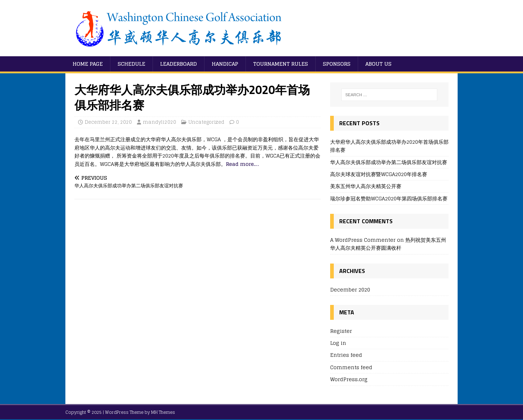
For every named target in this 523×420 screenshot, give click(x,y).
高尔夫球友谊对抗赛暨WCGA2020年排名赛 (379, 174)
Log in (338, 343)
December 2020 (350, 290)
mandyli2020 (159, 122)
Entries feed (346, 355)
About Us (378, 64)
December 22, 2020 (108, 122)
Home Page (88, 64)
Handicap (225, 64)
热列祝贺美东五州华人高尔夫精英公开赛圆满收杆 (388, 244)
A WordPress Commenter (363, 240)
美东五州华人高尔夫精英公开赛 (366, 186)
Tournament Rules (281, 64)
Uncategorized (206, 122)
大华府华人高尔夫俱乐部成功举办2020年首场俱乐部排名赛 (389, 146)
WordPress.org (349, 379)
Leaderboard (179, 64)
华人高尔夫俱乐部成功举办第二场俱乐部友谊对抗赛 (389, 162)
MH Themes (163, 412)
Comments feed (351, 367)
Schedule (131, 64)
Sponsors (337, 64)
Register (341, 331)
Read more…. (242, 164)
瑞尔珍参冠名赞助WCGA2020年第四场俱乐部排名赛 (389, 198)
